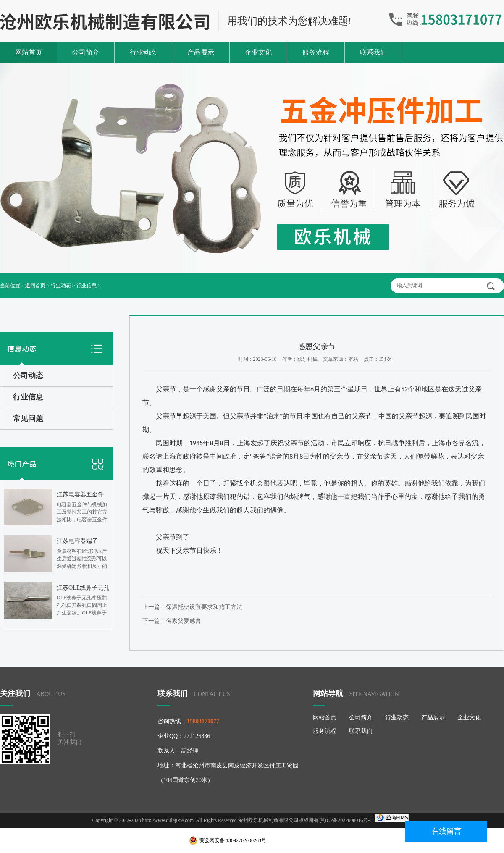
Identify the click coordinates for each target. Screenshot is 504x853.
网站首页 (29, 52)
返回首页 (35, 286)
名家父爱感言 (184, 621)
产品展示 (201, 52)
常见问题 (28, 418)
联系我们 (373, 52)
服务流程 (316, 52)
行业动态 (143, 52)
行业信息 (87, 286)
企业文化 (258, 52)
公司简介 (86, 52)
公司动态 (28, 375)
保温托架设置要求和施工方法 (204, 607)
